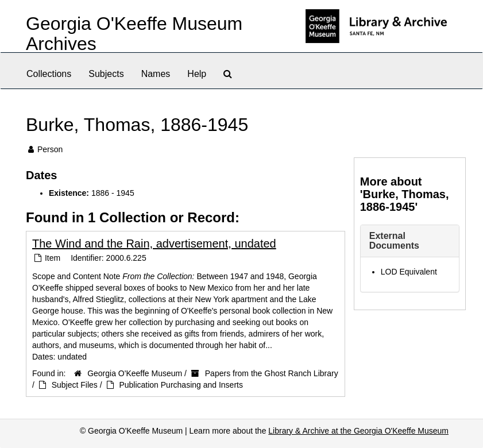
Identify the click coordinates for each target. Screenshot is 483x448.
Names (156, 74)
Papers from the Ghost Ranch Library (272, 373)
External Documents (394, 241)
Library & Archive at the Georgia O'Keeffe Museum (358, 431)
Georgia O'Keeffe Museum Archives (134, 34)
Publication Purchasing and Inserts (181, 385)
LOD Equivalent (409, 272)
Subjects (106, 74)
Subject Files (75, 385)
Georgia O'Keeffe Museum (135, 373)
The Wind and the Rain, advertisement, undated (154, 244)
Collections (49, 74)
